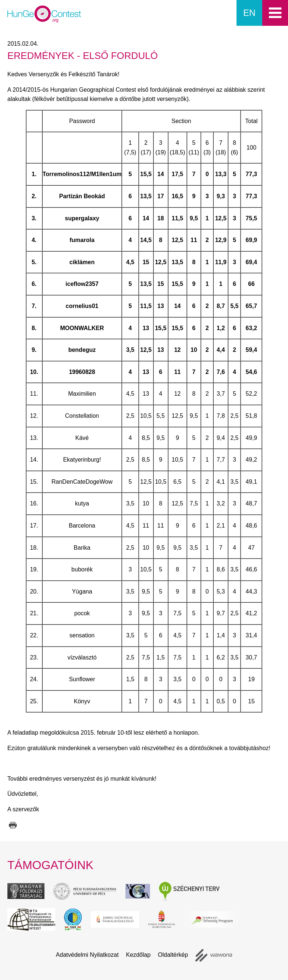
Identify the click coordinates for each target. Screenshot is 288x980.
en (249, 13)
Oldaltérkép (173, 955)
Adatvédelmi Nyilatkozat (87, 955)
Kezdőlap (138, 955)
